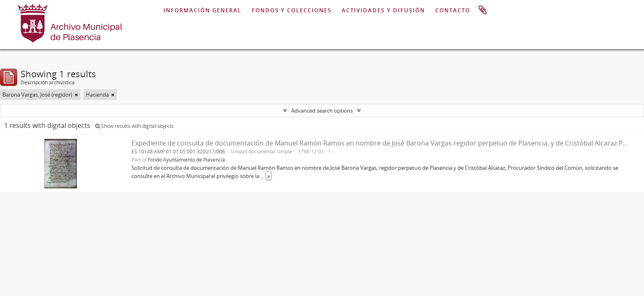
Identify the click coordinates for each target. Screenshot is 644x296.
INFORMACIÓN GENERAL (202, 10)
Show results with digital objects (135, 126)
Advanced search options (322, 111)
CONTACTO (453, 10)
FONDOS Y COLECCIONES (292, 10)
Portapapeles (483, 10)
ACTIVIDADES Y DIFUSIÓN (383, 10)
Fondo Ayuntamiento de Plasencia (186, 160)
